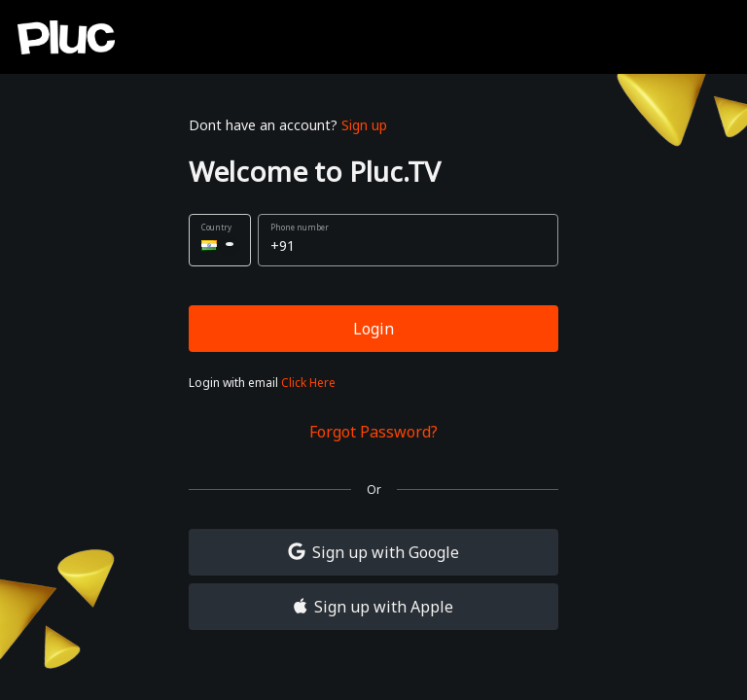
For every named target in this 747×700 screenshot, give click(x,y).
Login (373, 329)
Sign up (364, 125)
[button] (220, 240)
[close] (701, 39)
